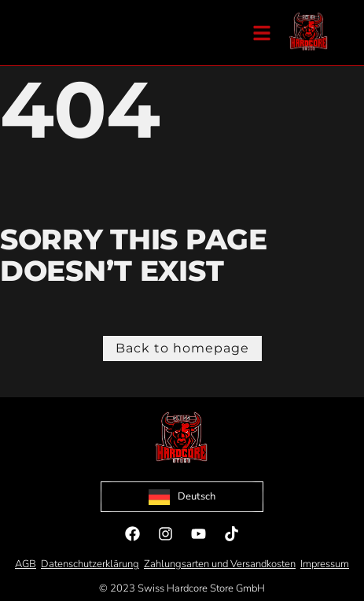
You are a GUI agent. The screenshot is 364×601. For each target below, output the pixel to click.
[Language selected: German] (182, 497)
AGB (26, 564)
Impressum (325, 564)
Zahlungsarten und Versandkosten (220, 564)
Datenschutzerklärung (90, 564)
